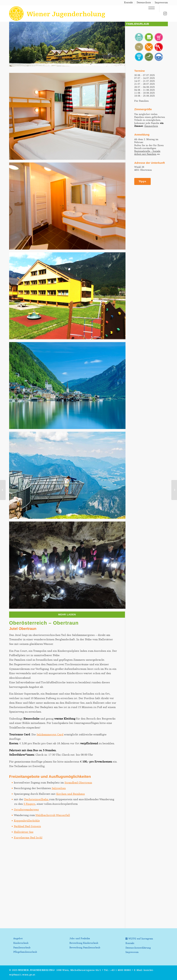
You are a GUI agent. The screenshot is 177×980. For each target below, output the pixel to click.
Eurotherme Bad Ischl (28, 838)
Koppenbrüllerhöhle (27, 821)
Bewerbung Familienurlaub (85, 948)
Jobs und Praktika (80, 939)
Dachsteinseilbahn (37, 799)
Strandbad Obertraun (78, 783)
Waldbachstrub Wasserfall (53, 815)
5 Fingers (29, 804)
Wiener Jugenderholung (36, 970)
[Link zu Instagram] (165, 13)
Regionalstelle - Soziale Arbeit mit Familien (147, 153)
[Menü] (150, 9)
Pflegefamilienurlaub (25, 952)
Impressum (161, 3)
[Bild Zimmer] (69, 118)
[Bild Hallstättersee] (69, 387)
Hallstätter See (24, 832)
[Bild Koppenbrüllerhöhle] (69, 567)
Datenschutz (144, 3)
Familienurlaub (22, 948)
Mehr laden (67, 615)
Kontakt (128, 3)
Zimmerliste (151, 126)
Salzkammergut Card (50, 735)
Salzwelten (59, 788)
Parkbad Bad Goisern (27, 826)
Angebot (18, 939)
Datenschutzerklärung (138, 948)
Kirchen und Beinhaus (71, 794)
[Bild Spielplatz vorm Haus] (69, 297)
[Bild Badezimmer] (69, 207)
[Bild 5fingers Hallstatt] (69, 477)
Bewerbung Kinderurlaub (84, 943)
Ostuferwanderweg (26, 810)
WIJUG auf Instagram (141, 939)
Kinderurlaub (21, 943)
